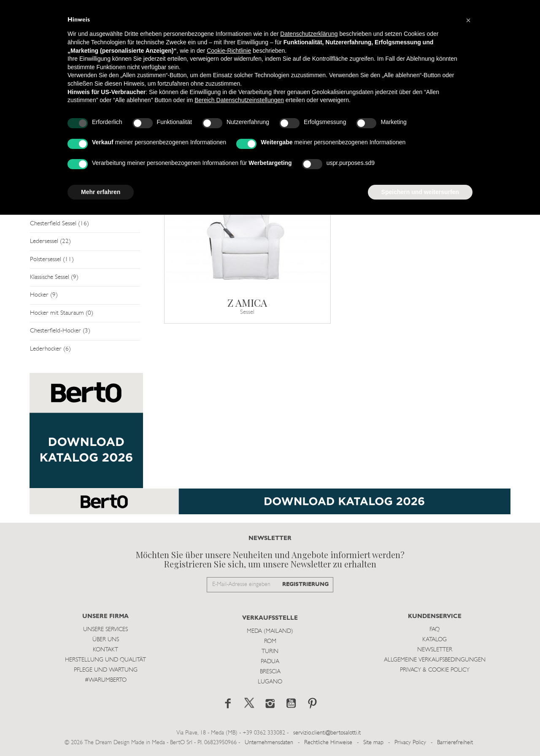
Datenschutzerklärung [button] (309, 34)
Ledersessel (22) (50, 242)
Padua (270, 662)
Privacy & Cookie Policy (435, 670)
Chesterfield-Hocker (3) (60, 331)
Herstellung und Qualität (105, 660)
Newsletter (435, 650)
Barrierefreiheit (455, 743)
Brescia (270, 672)
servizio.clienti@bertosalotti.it (327, 733)
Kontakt (105, 650)
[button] (468, 20)
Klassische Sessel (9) (54, 277)
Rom (270, 641)
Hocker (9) (44, 295)
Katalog (435, 640)
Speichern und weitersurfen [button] (420, 192)
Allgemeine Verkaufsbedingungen (435, 660)
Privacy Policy (410, 743)
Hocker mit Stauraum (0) (62, 313)
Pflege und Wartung (106, 670)
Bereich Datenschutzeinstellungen (239, 100)
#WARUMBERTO (106, 680)
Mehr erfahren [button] (101, 192)
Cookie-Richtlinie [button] (229, 51)
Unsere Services (105, 630)
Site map (373, 743)
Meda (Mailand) (270, 631)
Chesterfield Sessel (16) (59, 224)
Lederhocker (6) (50, 349)
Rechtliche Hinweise (328, 743)
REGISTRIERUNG (305, 585)
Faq (435, 630)
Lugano (270, 682)
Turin (270, 652)
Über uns (106, 640)
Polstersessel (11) (52, 260)
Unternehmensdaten (269, 743)
